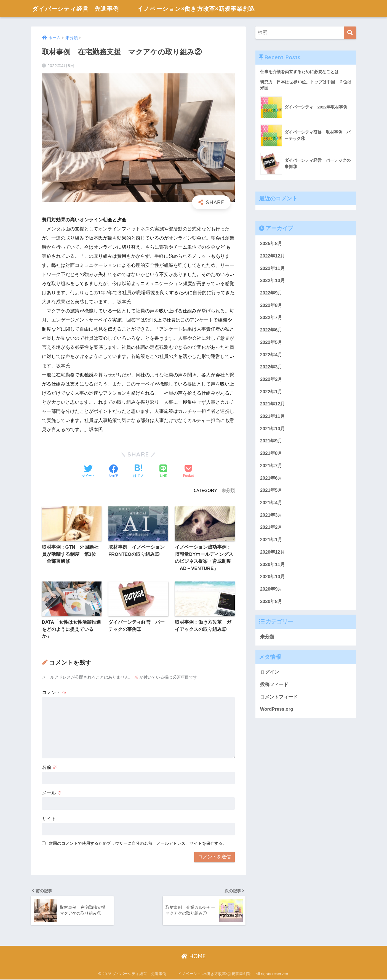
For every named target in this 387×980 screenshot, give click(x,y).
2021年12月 (273, 404)
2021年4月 (271, 503)
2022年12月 (273, 256)
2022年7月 (271, 318)
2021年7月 (271, 466)
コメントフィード (279, 697)
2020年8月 (271, 601)
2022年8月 (271, 305)
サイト (49, 819)
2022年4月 (271, 355)
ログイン (269, 672)
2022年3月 (271, 367)
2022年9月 (271, 293)
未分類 (228, 490)
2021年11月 (273, 416)
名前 (50, 768)
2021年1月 (271, 540)
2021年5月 (271, 491)
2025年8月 (271, 244)
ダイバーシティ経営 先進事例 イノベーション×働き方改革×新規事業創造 (157, 8)
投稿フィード (274, 685)
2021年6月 (271, 478)
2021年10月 (273, 429)
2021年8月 (271, 453)
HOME (193, 956)
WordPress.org (277, 709)
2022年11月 (273, 268)
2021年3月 (271, 515)
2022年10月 (273, 281)
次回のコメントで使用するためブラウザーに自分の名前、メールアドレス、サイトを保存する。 (138, 844)
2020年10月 (273, 577)
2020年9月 (271, 589)
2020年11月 (273, 565)
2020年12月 (273, 552)
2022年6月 (271, 330)
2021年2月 (271, 528)
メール (52, 793)
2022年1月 (271, 392)
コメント (54, 693)
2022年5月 (271, 342)
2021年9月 (271, 441)
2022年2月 (271, 379)
